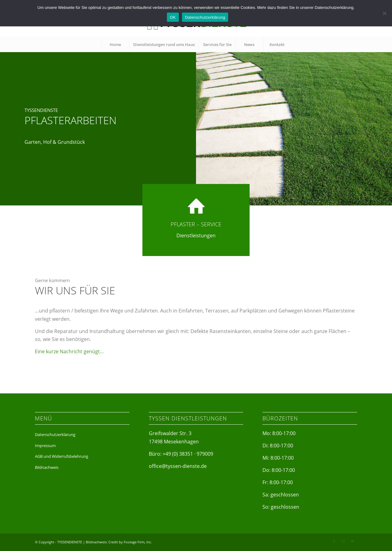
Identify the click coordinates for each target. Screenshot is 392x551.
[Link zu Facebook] (334, 541)
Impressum (45, 446)
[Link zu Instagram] (343, 541)
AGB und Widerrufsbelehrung (62, 456)
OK (173, 17)
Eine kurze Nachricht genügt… (69, 360)
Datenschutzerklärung (55, 434)
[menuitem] (115, 44)
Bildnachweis (47, 467)
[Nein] (384, 13)
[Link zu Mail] (352, 541)
